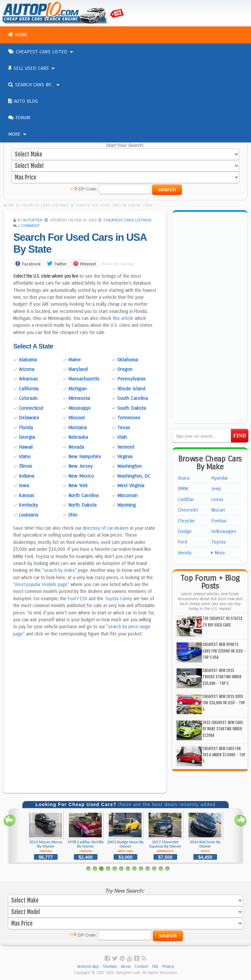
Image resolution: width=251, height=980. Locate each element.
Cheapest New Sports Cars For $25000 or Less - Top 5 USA (224, 651)
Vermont (126, 447)
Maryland (78, 370)
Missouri (77, 418)
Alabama (28, 360)
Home (18, 35)
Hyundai (219, 478)
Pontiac (219, 521)
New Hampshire (85, 457)
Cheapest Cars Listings (127, 220)
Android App (88, 967)
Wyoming (126, 505)
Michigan (77, 389)
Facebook (31, 264)
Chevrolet (188, 510)
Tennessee (129, 418)
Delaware (29, 418)
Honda (185, 553)
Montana (77, 428)
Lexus (217, 499)
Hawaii (26, 447)
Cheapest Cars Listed (41, 52)
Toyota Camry (118, 599)
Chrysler (186, 521)
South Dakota (132, 408)
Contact (141, 967)
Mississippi (79, 408)
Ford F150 (78, 599)
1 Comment (29, 226)
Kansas (27, 496)
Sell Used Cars (32, 68)
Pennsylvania (131, 379)
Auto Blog (23, 101)
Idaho (25, 457)
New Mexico (81, 476)
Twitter (60, 264)
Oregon (125, 370)
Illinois (26, 466)
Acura (184, 478)
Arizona (27, 370)
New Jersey (80, 466)
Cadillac (186, 499)
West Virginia (131, 486)
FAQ (155, 967)
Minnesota (79, 399)
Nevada (76, 447)
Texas (124, 428)
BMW (183, 489)
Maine (74, 360)
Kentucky (28, 505)
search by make (59, 571)
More (18, 134)
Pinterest (88, 264)
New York (78, 486)
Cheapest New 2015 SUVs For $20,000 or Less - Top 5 (224, 703)
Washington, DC (134, 476)
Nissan (218, 510)
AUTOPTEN (33, 220)
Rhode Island (131, 389)
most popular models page (41, 585)
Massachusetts (84, 379)
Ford (182, 542)
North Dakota (82, 505)
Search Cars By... (34, 85)
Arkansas (28, 379)
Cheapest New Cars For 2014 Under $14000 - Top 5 (224, 755)
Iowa (24, 486)
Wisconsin (127, 496)
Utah (122, 437)
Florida (26, 428)
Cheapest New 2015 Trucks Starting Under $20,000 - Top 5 (222, 677)
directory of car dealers (106, 529)
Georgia (27, 437)
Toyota (218, 542)
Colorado (28, 399)
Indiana (27, 476)
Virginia (125, 457)
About (126, 967)
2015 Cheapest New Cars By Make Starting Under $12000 (223, 729)
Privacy (168, 967)
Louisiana (28, 515)
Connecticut (31, 408)
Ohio (73, 515)
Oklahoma (128, 360)
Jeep (216, 489)
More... (220, 553)
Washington (129, 466)
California (29, 389)
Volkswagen (224, 531)
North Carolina (83, 496)
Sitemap (110, 967)
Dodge (185, 531)
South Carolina (133, 399)
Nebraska (78, 437)
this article (123, 319)
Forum (19, 118)
